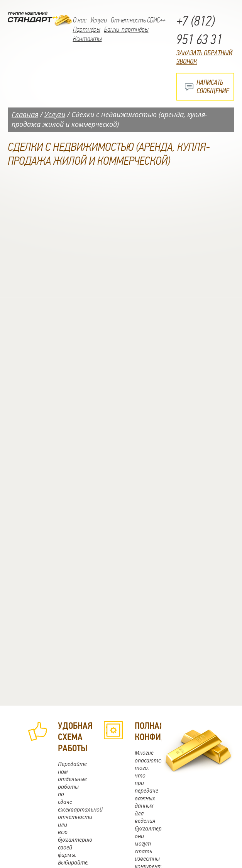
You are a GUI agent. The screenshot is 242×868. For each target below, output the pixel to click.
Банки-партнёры (126, 29)
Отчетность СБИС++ (138, 20)
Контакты (87, 39)
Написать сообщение (213, 87)
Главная (25, 114)
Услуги (99, 20)
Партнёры (87, 29)
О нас (80, 20)
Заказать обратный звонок (204, 57)
